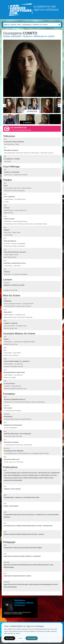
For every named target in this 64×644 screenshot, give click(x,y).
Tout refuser (10, 638)
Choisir (20, 638)
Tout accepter (32, 638)
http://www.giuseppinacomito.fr (21, 130)
